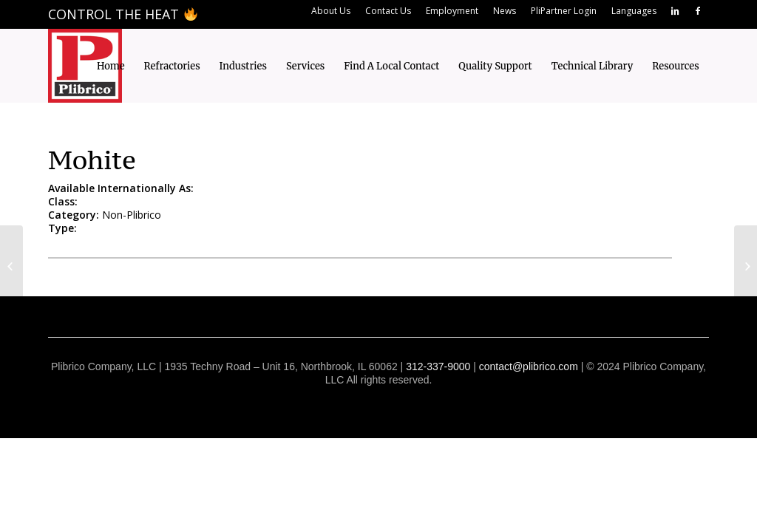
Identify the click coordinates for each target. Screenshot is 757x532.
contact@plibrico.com (529, 366)
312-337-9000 (438, 366)
